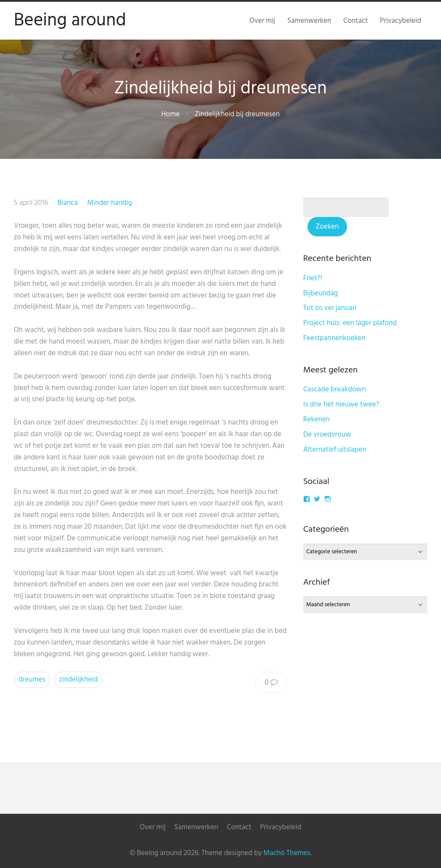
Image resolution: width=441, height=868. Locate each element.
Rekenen (317, 420)
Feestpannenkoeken (334, 338)
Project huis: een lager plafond (350, 323)
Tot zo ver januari (330, 308)
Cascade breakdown (334, 389)
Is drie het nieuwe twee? (341, 405)
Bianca (67, 203)
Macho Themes (287, 853)
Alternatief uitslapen (335, 450)
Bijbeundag (321, 293)
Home (171, 114)
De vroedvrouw (327, 435)
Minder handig (109, 203)
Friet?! (313, 278)
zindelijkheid (78, 680)
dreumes (32, 680)
